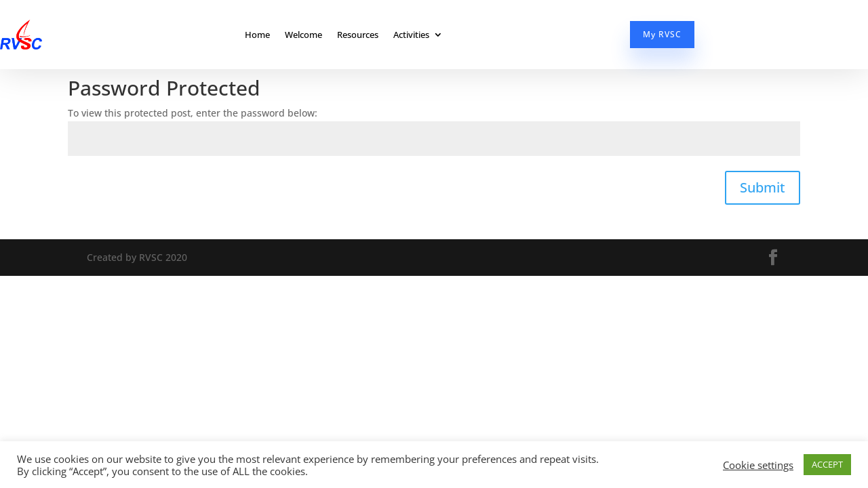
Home (257, 35)
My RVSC (662, 34)
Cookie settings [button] (758, 465)
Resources (358, 35)
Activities (411, 35)
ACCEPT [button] (827, 464)
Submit (763, 187)
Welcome (303, 35)
